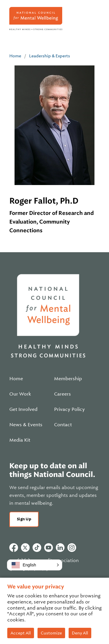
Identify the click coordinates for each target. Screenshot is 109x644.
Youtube (49, 548)
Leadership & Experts (50, 56)
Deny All (80, 633)
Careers (62, 394)
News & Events (26, 425)
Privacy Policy (69, 409)
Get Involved (23, 409)
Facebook (14, 548)
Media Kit (20, 440)
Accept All (21, 633)
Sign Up (24, 519)
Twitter (25, 548)
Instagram (72, 548)
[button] (35, 565)
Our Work (20, 394)
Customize (51, 633)
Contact (63, 425)
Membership (68, 379)
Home (15, 56)
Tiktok (37, 548)
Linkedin (60, 548)
